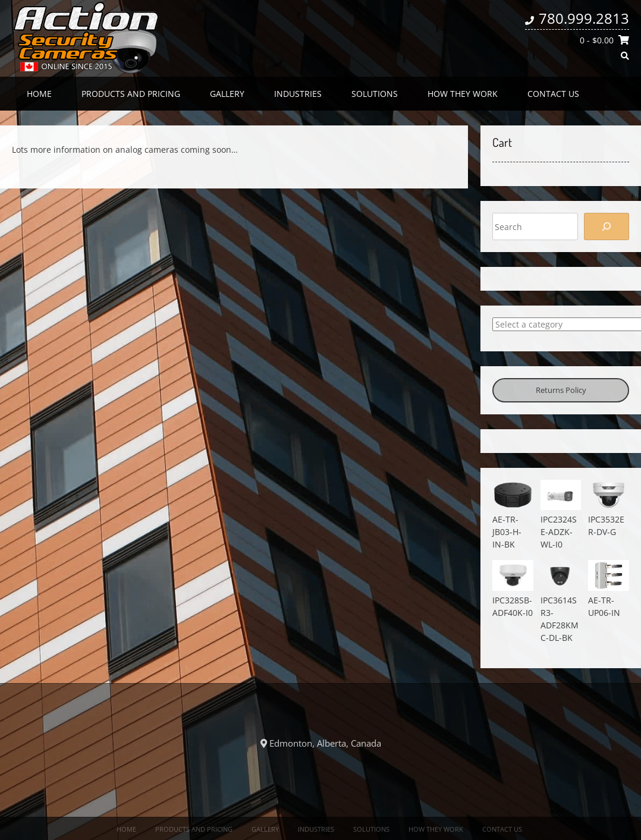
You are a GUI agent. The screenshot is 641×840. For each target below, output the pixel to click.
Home (39, 94)
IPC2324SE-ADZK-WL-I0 (559, 532)
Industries (298, 94)
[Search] (607, 226)
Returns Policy (561, 390)
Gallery (227, 94)
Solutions (375, 94)
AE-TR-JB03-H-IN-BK (507, 532)
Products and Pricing (131, 94)
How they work (463, 94)
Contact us (553, 94)
